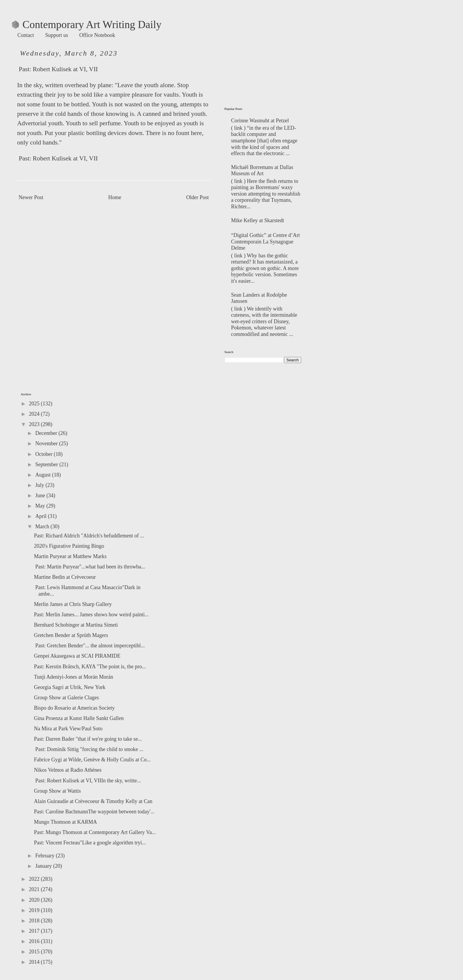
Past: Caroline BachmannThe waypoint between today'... (94, 812)
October (44, 454)
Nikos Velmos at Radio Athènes (68, 770)
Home (115, 197)
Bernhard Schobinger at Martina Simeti (76, 625)
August (44, 475)
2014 (35, 962)
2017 (35, 931)
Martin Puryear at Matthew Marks (70, 556)
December (47, 433)
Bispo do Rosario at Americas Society (74, 708)
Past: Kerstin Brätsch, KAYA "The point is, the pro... (90, 667)
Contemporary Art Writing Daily (87, 25)
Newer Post (31, 197)
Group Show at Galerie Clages (66, 698)
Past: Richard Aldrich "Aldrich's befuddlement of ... (89, 536)
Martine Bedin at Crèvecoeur (65, 577)
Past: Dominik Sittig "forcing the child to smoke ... (89, 749)
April (41, 516)
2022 (35, 879)
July (40, 485)
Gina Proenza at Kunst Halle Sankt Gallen (79, 718)
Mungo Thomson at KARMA (65, 822)
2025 (35, 404)
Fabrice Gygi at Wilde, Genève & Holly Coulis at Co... (92, 760)
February (45, 856)
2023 (35, 424)
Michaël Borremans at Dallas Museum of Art (262, 170)
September (47, 464)
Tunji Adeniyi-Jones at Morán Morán (74, 677)
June (41, 495)
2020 (35, 900)
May (41, 506)
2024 (35, 414)
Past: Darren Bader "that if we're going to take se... (88, 739)
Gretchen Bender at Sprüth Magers (71, 635)
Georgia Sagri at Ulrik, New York (70, 687)
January (44, 866)
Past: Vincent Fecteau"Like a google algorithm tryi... (90, 843)
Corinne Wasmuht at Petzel (260, 121)
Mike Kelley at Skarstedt (258, 220)
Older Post (198, 197)
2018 (35, 921)
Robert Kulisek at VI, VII (65, 69)
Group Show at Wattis (57, 791)
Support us (57, 35)
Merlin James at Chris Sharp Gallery (73, 604)
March (43, 526)
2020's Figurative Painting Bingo (69, 546)
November (47, 443)
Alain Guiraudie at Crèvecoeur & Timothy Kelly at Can (93, 801)
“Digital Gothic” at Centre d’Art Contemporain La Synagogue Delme (266, 242)
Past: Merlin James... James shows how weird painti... (91, 615)
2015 (35, 952)
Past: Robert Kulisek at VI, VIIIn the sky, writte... (87, 781)
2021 (35, 889)
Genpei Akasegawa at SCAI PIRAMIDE (77, 656)
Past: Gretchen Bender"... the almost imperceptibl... (89, 646)
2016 (35, 941)
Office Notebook (97, 35)
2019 (35, 910)
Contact (26, 35)
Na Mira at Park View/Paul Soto (68, 729)
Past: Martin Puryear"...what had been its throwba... (90, 567)
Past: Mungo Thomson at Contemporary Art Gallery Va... (95, 832)
